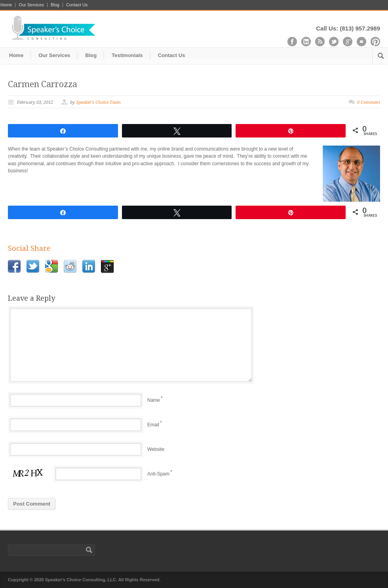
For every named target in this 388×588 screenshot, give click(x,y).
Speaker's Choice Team (98, 102)
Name (154, 400)
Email (153, 425)
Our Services (31, 5)
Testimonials (127, 55)
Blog (55, 5)
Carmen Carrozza (43, 84)
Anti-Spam (158, 474)
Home (6, 5)
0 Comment (369, 102)
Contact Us (77, 5)
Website (156, 449)
